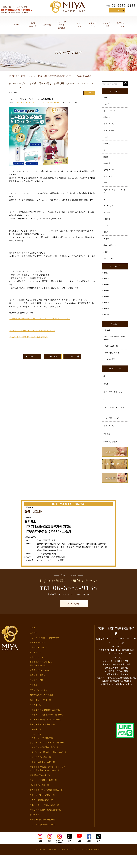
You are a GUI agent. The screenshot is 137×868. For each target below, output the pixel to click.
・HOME (107, 338)
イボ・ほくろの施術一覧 (40, 770)
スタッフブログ (92, 25)
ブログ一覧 (53, 357)
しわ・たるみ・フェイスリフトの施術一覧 (41, 749)
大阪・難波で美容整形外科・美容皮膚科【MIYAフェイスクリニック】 (62, 862)
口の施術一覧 (36, 742)
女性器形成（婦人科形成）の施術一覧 (46, 803)
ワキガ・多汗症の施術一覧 (41, 813)
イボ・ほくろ (109, 125)
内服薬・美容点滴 (111, 454)
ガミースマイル (110, 112)
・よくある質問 (110, 369)
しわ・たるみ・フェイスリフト (115, 420)
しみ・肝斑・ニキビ (112, 430)
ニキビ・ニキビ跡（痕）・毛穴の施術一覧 (48, 765)
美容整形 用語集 (37, 688)
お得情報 (107, 225)
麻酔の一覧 (35, 827)
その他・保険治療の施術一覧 (42, 832)
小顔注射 (107, 119)
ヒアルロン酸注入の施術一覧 (42, 775)
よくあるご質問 (107, 25)
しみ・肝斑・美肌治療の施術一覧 (44, 760)
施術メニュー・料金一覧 (40, 713)
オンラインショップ (112, 132)
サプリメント (109, 181)
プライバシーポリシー (39, 703)
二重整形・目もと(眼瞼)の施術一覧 (45, 723)
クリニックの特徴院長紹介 (61, 25)
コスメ (106, 232)
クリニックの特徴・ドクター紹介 (44, 650)
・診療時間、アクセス (113, 362)
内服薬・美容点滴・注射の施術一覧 (45, 823)
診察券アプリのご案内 (39, 683)
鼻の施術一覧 (36, 718)
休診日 (106, 239)
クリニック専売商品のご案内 (42, 837)
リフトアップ (109, 174)
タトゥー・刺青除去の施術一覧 (43, 793)
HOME (16, 25)
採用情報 (34, 698)
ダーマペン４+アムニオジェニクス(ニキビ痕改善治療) (37, 102)
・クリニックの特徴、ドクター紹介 (115, 347)
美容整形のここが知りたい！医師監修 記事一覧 (42, 677)
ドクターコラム (78, 25)
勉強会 (106, 160)
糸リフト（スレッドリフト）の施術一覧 (47, 755)
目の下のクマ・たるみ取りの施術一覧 (46, 728)
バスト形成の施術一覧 (39, 798)
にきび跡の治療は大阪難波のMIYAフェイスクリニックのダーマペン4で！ (40, 319)
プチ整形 (107, 218)
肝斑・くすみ (109, 98)
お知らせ (107, 259)
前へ (32, 357)
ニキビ (106, 105)
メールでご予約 (68, 617)
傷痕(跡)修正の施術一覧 (40, 788)
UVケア (107, 246)
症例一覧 (47, 25)
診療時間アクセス (121, 25)
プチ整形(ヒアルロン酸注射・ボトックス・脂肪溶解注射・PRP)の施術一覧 (47, 782)
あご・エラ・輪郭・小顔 (114, 402)
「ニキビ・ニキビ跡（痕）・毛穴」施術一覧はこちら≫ (32, 331)
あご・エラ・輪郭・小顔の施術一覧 (45, 733)
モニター (107, 139)
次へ (72, 357)
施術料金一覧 (33, 25)
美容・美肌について (112, 253)
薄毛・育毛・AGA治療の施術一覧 (44, 818)
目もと (106, 394)
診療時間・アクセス (38, 660)
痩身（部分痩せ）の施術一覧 (42, 808)
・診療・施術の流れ (112, 355)
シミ (105, 204)
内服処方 (107, 146)
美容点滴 (107, 167)
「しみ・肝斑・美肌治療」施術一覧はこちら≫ (29, 337)
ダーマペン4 (109, 211)
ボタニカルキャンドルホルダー (115, 196)
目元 (105, 187)
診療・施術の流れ (37, 655)
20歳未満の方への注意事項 (41, 708)
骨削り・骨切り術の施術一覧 (42, 737)
